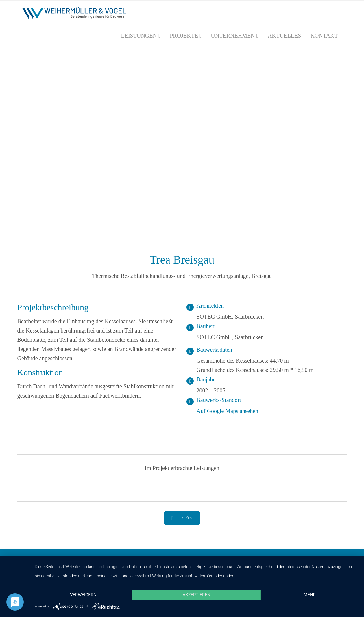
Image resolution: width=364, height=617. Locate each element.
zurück (182, 518)
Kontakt (324, 36)
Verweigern (83, 595)
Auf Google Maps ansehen (228, 411)
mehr (310, 595)
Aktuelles (284, 36)
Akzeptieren (196, 595)
